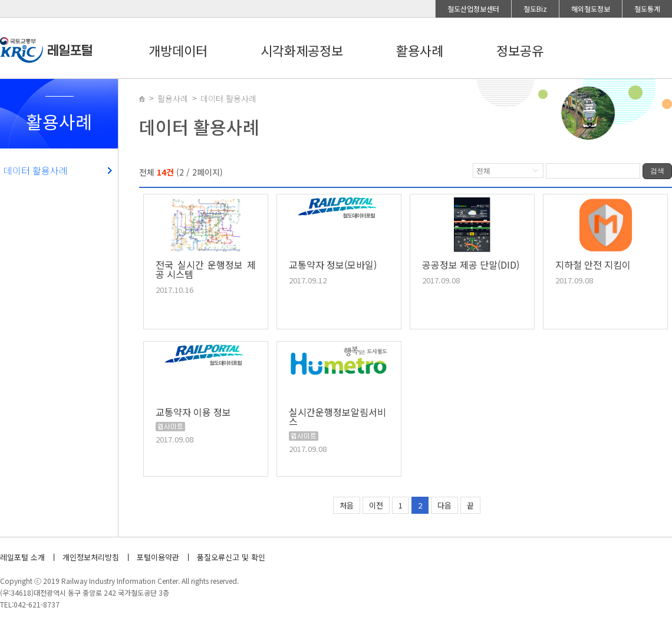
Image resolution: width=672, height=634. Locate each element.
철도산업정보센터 (473, 9)
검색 (657, 171)
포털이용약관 (158, 557)
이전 (376, 505)
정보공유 (520, 50)
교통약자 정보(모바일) (333, 266)
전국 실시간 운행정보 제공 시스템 (206, 270)
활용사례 (420, 50)
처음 (347, 505)
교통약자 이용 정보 (193, 413)
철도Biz (535, 9)
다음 (444, 505)
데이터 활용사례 (36, 170)
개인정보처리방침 (91, 557)
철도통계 (647, 9)
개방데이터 (178, 50)
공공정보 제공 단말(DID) (471, 266)
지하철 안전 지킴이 (593, 266)
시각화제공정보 (302, 50)
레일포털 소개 (22, 557)
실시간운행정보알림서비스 (337, 418)
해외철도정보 (591, 9)
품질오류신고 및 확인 (231, 557)
